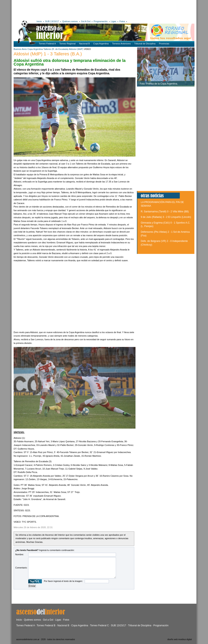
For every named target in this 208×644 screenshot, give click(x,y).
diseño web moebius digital (180, 639)
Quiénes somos (70, 21)
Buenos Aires (20, 49)
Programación (101, 21)
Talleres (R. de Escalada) (56, 49)
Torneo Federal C (99, 625)
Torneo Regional (67, 44)
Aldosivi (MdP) (76, 49)
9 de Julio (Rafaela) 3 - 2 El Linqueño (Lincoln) (166, 217)
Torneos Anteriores (121, 44)
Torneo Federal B (46, 625)
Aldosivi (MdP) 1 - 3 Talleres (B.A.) (48, 54)
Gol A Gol (86, 21)
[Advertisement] (73, 9)
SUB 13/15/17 (52, 21)
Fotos (122, 21)
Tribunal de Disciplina (145, 44)
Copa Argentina (101, 44)
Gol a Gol (48, 620)
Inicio (39, 21)
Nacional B (84, 44)
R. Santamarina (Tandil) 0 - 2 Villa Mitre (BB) (165, 212)
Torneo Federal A (47, 44)
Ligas (114, 21)
